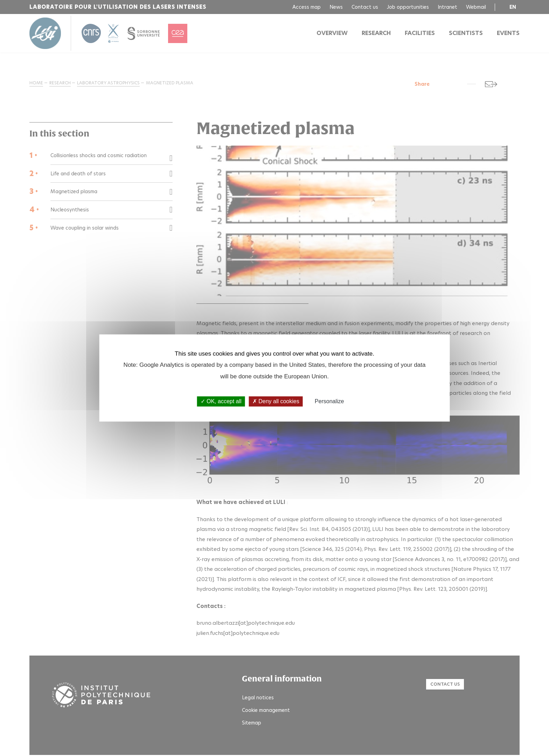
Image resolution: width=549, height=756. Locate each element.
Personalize (329, 401)
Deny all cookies (276, 401)
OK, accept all (221, 401)
